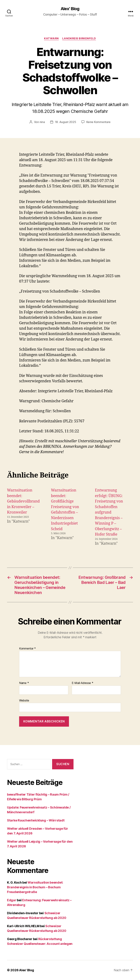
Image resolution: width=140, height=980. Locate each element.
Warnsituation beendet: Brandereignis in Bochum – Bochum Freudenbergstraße (35, 887)
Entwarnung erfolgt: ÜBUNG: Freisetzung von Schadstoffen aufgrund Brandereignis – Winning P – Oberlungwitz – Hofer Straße (109, 512)
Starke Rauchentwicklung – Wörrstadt (36, 820)
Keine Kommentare (99, 122)
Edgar (12, 900)
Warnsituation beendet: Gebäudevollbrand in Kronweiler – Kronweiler (23, 501)
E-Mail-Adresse (83, 683)
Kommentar (27, 649)
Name (24, 683)
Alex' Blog (70, 9)
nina (42, 122)
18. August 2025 (66, 122)
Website (24, 700)
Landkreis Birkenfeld (79, 38)
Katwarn (51, 38)
